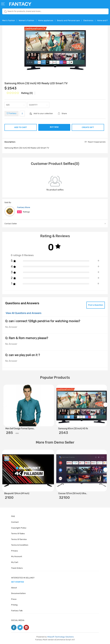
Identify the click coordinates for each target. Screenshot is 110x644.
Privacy (14, 551)
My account (17, 556)
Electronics (88, 20)
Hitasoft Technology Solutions (60, 637)
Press (14, 599)
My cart (15, 562)
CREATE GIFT (88, 127)
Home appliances (46, 20)
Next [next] (106, 406)
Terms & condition (20, 545)
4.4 (19, 212)
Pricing (14, 605)
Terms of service (19, 539)
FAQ (13, 516)
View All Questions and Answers (23, 313)
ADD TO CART (21, 127)
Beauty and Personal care (68, 20)
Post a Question (96, 305)
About (14, 588)
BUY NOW (54, 127)
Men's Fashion (9, 20)
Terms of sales (18, 534)
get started (18, 582)
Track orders (17, 568)
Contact (15, 522)
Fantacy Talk (17, 611)
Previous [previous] (5, 406)
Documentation (18, 593)
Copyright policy (19, 528)
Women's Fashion (26, 20)
